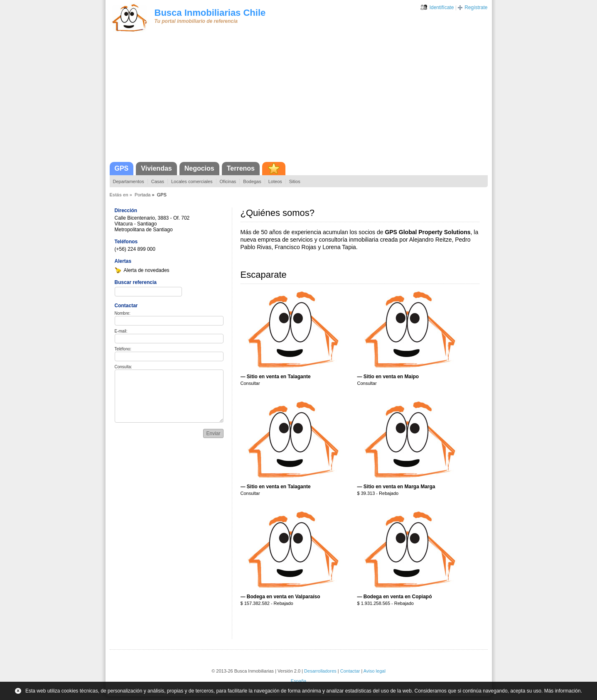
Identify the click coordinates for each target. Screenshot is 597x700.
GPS (122, 168)
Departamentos (129, 181)
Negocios (199, 168)
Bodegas (252, 181)
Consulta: (123, 367)
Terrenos (241, 168)
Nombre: (123, 313)
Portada (143, 195)
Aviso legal (375, 671)
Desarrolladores (320, 671)
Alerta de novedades (147, 270)
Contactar (350, 671)
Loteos (275, 181)
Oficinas (228, 181)
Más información (563, 691)
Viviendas (156, 168)
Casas (158, 181)
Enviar (213, 433)
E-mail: (121, 331)
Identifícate (442, 7)
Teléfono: (123, 349)
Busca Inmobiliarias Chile (210, 13)
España (298, 681)
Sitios (295, 181)
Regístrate (476, 7)
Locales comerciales (192, 181)
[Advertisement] (299, 100)
